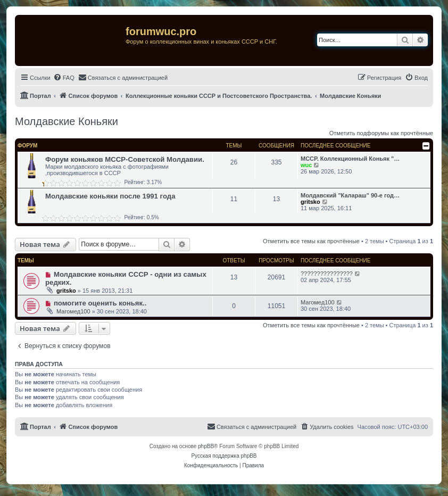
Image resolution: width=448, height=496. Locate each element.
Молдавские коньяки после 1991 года (110, 196)
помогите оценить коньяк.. (100, 303)
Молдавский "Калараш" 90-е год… (350, 195)
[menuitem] (64, 78)
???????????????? (327, 274)
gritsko (310, 202)
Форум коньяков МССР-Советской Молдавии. (125, 159)
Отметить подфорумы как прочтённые (381, 133)
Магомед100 (73, 311)
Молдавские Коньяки (67, 121)
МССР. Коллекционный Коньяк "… (350, 159)
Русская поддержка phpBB (224, 456)
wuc (306, 165)
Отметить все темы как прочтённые (311, 241)
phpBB (206, 446)
